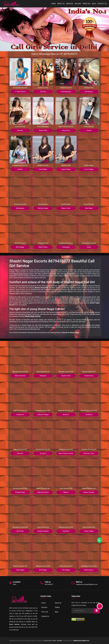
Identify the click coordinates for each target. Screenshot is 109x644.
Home (53, 4)
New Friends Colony (66, 453)
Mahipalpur (20, 208)
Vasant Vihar (66, 376)
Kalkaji (20, 169)
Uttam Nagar (89, 531)
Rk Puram (20, 531)
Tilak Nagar (20, 570)
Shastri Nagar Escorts (21, 274)
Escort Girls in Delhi (50, 641)
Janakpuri (89, 415)
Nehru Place (43, 247)
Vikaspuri (43, 376)
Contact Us (102, 4)
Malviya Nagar (43, 208)
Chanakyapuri (66, 92)
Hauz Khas (66, 130)
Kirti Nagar (43, 570)
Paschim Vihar (89, 453)
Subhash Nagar (43, 415)
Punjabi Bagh (20, 492)
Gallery (78, 4)
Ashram (43, 92)
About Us (61, 4)
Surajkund (20, 415)
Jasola (89, 130)
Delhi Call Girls (20, 376)
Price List (87, 4)
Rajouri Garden (89, 492)
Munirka (20, 453)
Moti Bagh (89, 208)
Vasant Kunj (89, 376)
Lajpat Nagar (66, 169)
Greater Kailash (43, 531)
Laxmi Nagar (89, 169)
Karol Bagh (43, 169)
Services (70, 4)
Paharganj (66, 247)
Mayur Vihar (66, 208)
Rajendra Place (43, 492)
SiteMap (60, 641)
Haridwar (66, 531)
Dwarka (20, 130)
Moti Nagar (20, 247)
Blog (94, 4)
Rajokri (66, 492)
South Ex (66, 415)
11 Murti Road (20, 92)
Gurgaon (43, 453)
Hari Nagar (66, 570)
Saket (89, 247)
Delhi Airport (89, 570)
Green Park (43, 130)
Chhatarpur (89, 92)
